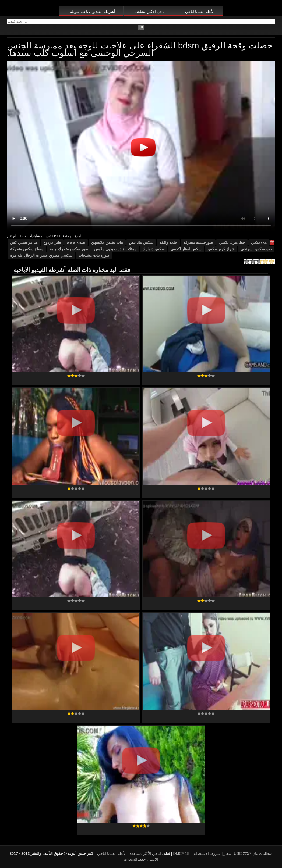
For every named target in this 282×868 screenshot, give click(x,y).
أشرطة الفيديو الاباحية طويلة (93, 12)
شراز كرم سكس (221, 249)
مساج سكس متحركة (27, 249)
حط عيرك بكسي (232, 242)
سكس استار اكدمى (186, 249)
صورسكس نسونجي (256, 249)
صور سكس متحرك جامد (69, 249)
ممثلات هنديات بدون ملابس (115, 249)
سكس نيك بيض (141, 242)
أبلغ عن (13, 236)
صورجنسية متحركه (198, 242)
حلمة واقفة (168, 242)
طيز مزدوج (52, 242)
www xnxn (76, 242)
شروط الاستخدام (207, 853)
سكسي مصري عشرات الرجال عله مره (41, 255)
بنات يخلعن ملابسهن (107, 242)
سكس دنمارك (154, 249)
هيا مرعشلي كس (24, 242)
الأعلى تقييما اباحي (200, 12)
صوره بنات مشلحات (94, 255)
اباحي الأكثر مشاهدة (150, 12)
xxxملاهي (259, 242)
